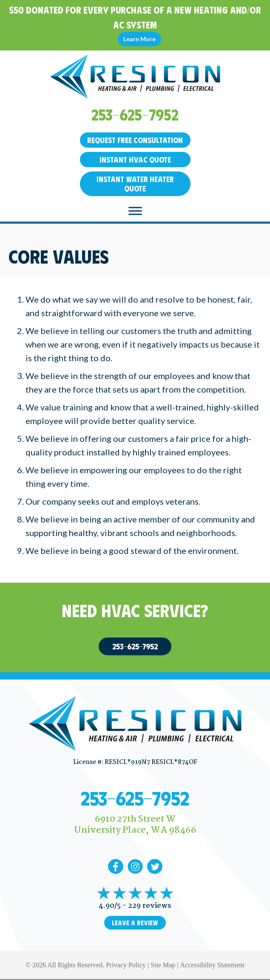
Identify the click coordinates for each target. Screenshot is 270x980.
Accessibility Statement (212, 965)
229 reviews (150, 906)
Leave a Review (135, 923)
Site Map (163, 965)
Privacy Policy (126, 965)
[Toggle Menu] (135, 211)
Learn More (139, 39)
